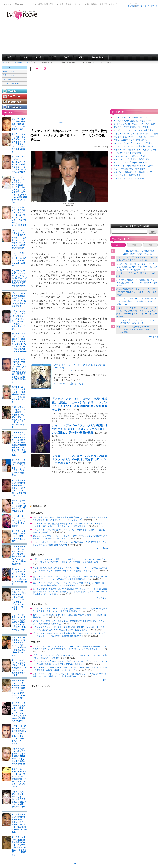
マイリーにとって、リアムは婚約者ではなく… (134, 159)
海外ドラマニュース (23, 57)
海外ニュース (24, 62)
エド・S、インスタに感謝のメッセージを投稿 (133, 166)
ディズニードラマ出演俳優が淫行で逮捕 (131, 127)
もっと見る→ (102, 548)
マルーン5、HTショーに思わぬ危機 (129, 178)
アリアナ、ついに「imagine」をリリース (131, 162)
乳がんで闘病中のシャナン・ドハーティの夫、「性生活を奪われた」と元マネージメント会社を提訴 (137, 292)
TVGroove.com (80, 864)
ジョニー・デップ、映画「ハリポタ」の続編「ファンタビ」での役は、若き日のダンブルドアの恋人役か (80, 460)
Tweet (61, 123)
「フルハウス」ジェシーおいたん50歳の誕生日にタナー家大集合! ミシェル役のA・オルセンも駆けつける (137, 301)
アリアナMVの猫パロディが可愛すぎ (130, 169)
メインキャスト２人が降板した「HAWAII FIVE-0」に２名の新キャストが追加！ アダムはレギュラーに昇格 (137, 330)
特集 (38, 57)
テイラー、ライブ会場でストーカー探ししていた (135, 150)
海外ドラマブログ (53, 57)
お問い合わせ (141, 6)
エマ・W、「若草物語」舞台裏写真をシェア (133, 172)
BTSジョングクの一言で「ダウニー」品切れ (133, 143)
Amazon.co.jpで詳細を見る (69, 384)
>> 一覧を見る (152, 337)
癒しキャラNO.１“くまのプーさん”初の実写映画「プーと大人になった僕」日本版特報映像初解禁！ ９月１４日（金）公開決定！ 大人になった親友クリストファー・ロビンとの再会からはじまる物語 (70, 592)
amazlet (68, 371)
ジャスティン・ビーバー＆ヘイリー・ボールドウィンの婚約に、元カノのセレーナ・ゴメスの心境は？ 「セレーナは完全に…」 (137, 267)
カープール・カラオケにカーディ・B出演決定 (133, 130)
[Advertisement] (100, 30)
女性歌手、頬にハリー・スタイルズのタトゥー (134, 137)
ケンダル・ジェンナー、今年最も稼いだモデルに (135, 146)
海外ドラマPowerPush (98, 57)
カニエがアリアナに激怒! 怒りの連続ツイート (133, 121)
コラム (81, 57)
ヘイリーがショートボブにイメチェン (130, 156)
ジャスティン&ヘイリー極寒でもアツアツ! (132, 117)
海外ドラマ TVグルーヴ (9, 57)
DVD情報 (7, 79)
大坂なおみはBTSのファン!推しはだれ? (130, 140)
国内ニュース (8, 75)
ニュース (13, 62)
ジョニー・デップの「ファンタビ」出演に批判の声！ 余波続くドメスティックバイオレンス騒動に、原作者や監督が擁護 (80, 429)
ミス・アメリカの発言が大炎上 (127, 175)
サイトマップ (153, 6)
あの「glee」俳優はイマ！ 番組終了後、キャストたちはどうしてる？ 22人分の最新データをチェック (137, 283)
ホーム (5, 62)
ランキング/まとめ (11, 83)
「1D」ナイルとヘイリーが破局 (127, 153)
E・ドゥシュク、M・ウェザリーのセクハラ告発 (134, 124)
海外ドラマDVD (67, 57)
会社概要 (131, 6)
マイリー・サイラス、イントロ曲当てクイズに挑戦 (136, 134)
